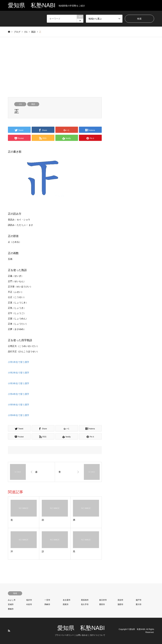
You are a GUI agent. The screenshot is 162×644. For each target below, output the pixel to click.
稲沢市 (29, 600)
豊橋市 (11, 609)
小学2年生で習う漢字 (19, 373)
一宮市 (47, 600)
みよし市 (12, 600)
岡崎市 (47, 604)
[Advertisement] (81, 67)
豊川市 (139, 604)
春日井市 (103, 600)
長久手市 (85, 604)
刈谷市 (29, 604)
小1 (20, 104)
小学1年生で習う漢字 (19, 362)
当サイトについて (98, 635)
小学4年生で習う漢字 (19, 394)
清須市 (120, 600)
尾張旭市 (85, 600)
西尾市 (66, 604)
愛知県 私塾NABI (81, 628)
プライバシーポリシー (64, 635)
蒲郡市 (120, 604)
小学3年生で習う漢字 (19, 383)
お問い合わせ (82, 635)
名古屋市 (67, 600)
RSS (9, 631)
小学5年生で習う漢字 (19, 405)
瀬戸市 (139, 600)
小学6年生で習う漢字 (19, 415)
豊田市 (102, 604)
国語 (33, 104)
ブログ (17, 32)
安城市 (11, 604)
